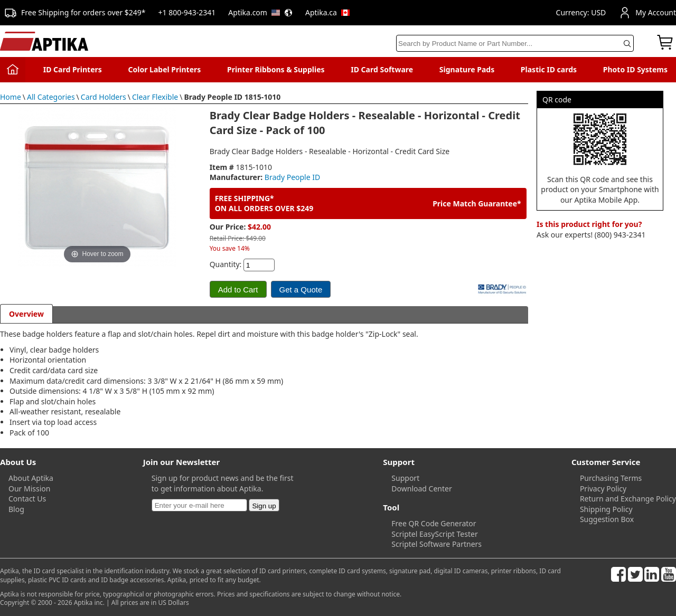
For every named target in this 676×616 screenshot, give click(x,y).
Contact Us (27, 499)
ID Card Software (382, 69)
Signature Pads (467, 69)
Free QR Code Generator (434, 523)
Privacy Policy (603, 489)
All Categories (51, 97)
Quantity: (226, 264)
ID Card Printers (73, 69)
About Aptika (31, 478)
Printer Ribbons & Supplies (276, 69)
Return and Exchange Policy (628, 499)
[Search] (515, 43)
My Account (647, 13)
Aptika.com (260, 12)
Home (11, 97)
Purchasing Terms (611, 478)
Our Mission (29, 489)
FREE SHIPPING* (245, 198)
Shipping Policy (606, 509)
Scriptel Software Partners (436, 544)
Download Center (421, 489)
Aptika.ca (327, 12)
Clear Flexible (155, 97)
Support (405, 478)
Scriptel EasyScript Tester (434, 534)
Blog (16, 509)
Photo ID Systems (635, 69)
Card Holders (104, 97)
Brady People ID (292, 177)
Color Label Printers (165, 69)
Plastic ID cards (549, 69)
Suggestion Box (607, 519)
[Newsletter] (199, 505)
